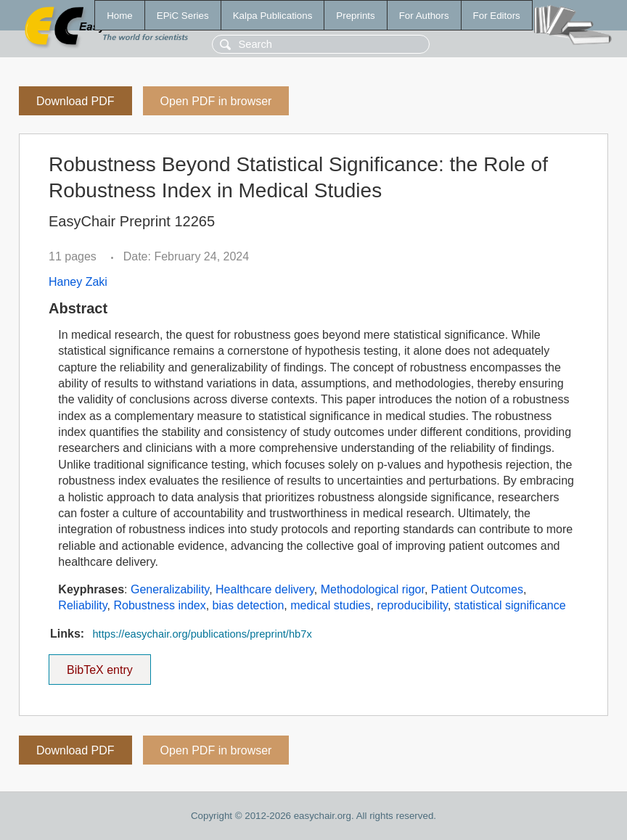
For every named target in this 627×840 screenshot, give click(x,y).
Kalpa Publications (273, 16)
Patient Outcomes (477, 589)
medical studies (330, 605)
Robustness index (160, 605)
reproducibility (412, 605)
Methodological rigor (373, 589)
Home (120, 16)
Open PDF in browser (216, 101)
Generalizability (170, 589)
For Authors (424, 16)
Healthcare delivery (265, 589)
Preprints (355, 16)
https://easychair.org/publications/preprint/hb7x (202, 634)
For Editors (497, 16)
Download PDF (75, 101)
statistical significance (510, 605)
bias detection (249, 605)
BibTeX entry (99, 665)
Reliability (82, 605)
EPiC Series (183, 16)
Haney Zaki (78, 282)
